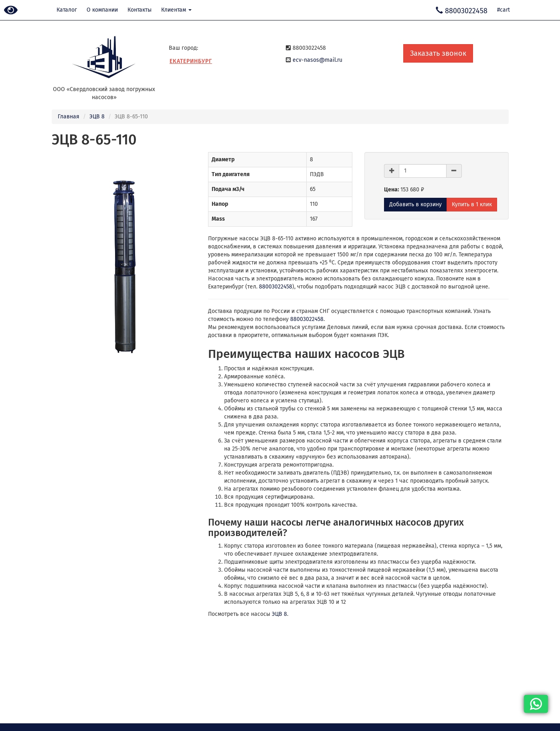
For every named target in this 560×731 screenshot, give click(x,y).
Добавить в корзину (415, 204)
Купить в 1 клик (472, 204)
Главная (69, 117)
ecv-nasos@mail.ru (317, 60)
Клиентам (176, 10)
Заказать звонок (438, 53)
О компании (102, 10)
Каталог (67, 10)
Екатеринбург (191, 61)
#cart (503, 10)
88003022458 (276, 287)
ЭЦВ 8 (97, 117)
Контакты (139, 10)
